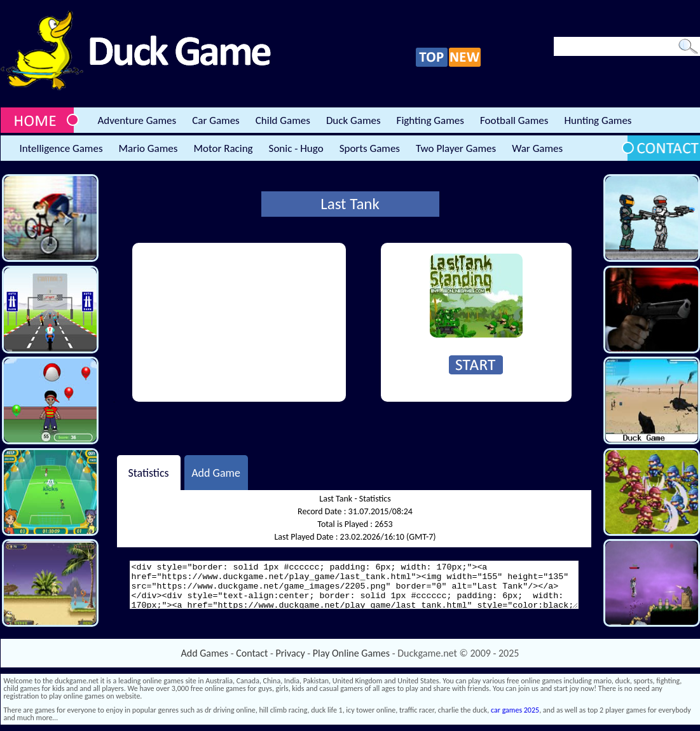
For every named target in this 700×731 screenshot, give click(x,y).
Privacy (291, 653)
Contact (252, 653)
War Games (537, 148)
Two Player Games (456, 148)
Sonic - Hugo (296, 148)
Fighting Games (430, 120)
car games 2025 (515, 710)
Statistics (148, 472)
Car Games (216, 120)
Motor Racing (223, 148)
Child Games (283, 120)
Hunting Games (598, 120)
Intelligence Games (61, 148)
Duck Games (353, 120)
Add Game (216, 472)
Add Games (205, 653)
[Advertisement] (229, 322)
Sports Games (370, 148)
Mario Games (148, 148)
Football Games (514, 120)
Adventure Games (137, 120)
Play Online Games (351, 653)
